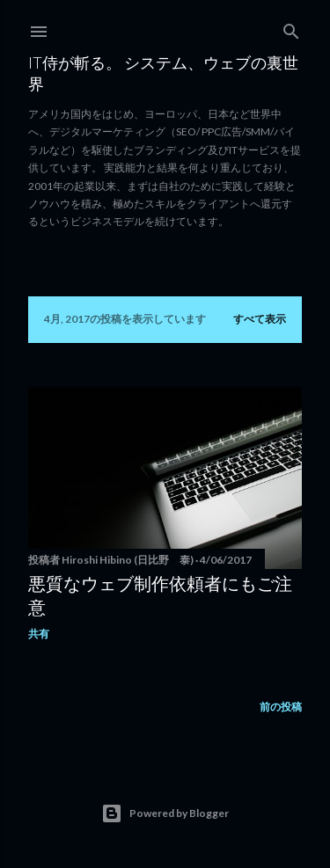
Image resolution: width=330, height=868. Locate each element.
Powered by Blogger (165, 813)
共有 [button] (39, 634)
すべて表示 (260, 319)
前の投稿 (281, 707)
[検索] (291, 28)
